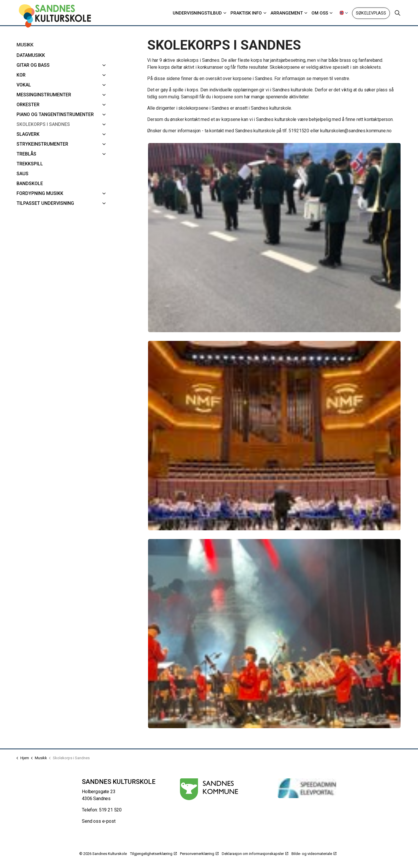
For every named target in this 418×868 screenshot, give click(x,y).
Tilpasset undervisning (45, 203)
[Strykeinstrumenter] (104, 144)
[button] (274, 238)
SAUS (22, 174)
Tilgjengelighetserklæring (153, 854)
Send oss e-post (99, 821)
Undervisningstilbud (197, 13)
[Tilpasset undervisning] (104, 203)
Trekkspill (30, 164)
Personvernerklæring (199, 854)
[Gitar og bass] (104, 65)
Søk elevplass (371, 13)
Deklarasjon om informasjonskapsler (255, 854)
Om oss (320, 13)
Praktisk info (246, 13)
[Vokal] (104, 85)
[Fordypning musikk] (104, 194)
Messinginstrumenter (44, 95)
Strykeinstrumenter (42, 144)
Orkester (28, 105)
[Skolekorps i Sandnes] (104, 124)
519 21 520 (110, 810)
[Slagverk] (104, 134)
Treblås (26, 154)
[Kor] (104, 75)
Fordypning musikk (40, 193)
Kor (21, 75)
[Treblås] (104, 154)
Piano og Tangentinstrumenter (55, 114)
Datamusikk (31, 55)
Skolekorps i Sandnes (43, 124)
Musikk (25, 45)
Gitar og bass (33, 65)
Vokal (24, 85)
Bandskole (30, 183)
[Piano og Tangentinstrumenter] (104, 115)
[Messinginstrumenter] (104, 95)
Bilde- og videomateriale (314, 854)
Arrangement (287, 13)
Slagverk (28, 134)
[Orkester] (104, 105)
